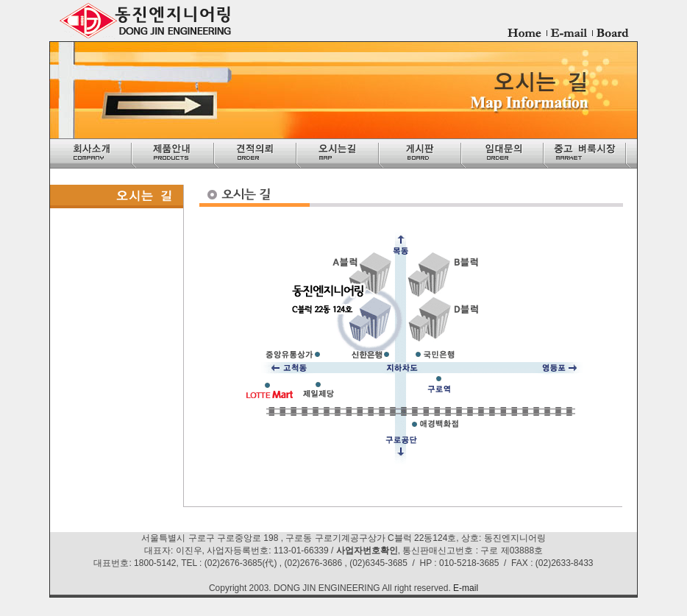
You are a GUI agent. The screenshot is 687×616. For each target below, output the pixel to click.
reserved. (433, 588)
